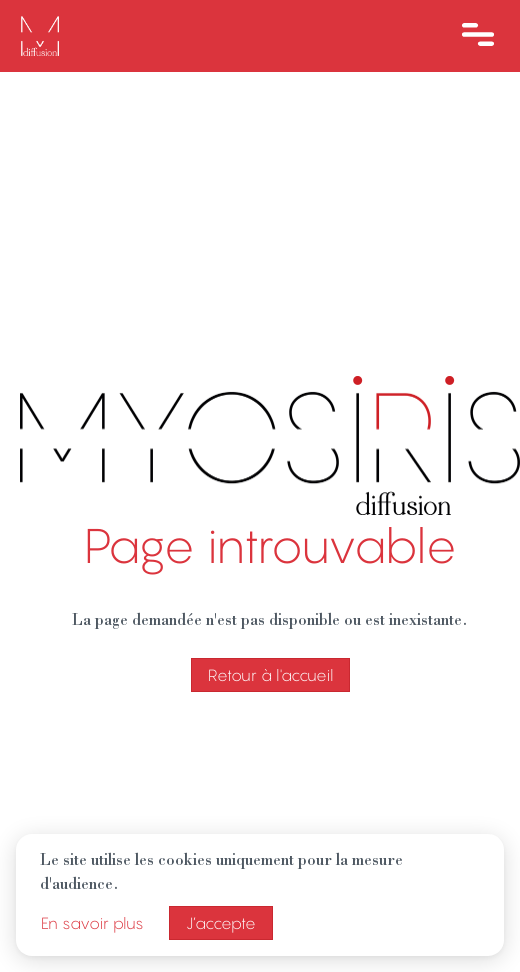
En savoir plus (92, 923)
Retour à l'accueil (270, 675)
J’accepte (221, 923)
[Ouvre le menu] (478, 36)
